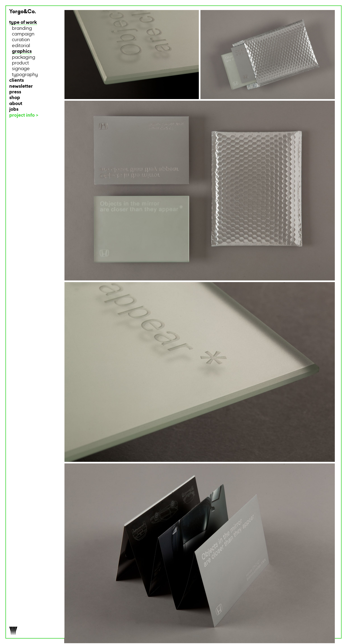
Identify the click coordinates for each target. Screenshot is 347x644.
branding (22, 29)
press (15, 92)
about (16, 104)
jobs (14, 109)
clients (17, 81)
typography (25, 75)
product (20, 63)
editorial (21, 46)
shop (15, 98)
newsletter (21, 86)
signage (21, 69)
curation (21, 40)
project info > (24, 115)
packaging (24, 58)
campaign (23, 34)
